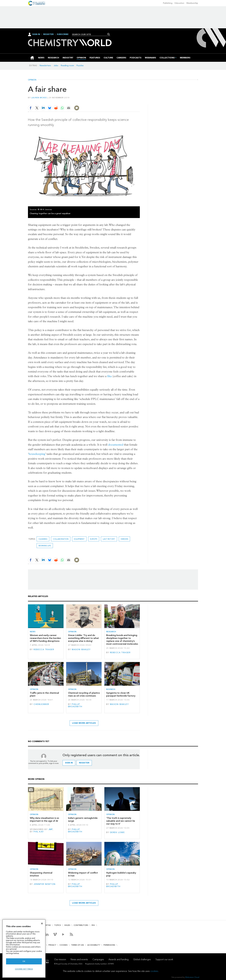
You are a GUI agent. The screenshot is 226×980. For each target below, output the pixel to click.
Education (179, 3)
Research (111, 632)
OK (24, 961)
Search (109, 34)
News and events (79, 959)
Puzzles (80, 66)
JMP (51, 829)
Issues (67, 925)
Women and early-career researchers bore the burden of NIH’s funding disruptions (45, 638)
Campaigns (98, 959)
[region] (24, 948)
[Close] (42, 924)
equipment (79, 539)
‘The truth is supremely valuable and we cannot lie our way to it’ (121, 821)
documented (116, 445)
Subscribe (63, 34)
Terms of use (77, 945)
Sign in (69, 763)
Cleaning (43, 539)
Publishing (168, 3)
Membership (192, 3)
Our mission (60, 959)
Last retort (109, 539)
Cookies (64, 945)
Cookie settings (24, 969)
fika (109, 376)
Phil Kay (39, 832)
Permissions (109, 945)
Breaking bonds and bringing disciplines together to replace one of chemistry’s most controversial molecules (122, 640)
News (33, 632)
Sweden (124, 539)
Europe (94, 539)
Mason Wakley (81, 650)
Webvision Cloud (192, 977)
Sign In (36, 34)
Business (111, 689)
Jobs (56, 66)
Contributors (81, 925)
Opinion (32, 80)
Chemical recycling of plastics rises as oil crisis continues (84, 694)
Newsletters (45, 66)
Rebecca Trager (44, 650)
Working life (45, 546)
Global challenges (142, 959)
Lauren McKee (39, 98)
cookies (154, 971)
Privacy (52, 945)
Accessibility (94, 945)
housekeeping (37, 454)
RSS (93, 925)
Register (48, 34)
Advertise (46, 925)
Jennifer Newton (44, 884)
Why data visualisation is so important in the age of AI (44, 819)
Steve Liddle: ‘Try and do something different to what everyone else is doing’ (83, 638)
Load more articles (84, 723)
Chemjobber (41, 704)
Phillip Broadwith (75, 705)
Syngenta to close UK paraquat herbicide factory (121, 694)
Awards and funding (119, 959)
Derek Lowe (117, 832)
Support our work (164, 959)
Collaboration (61, 539)
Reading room (67, 66)
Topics (58, 925)
